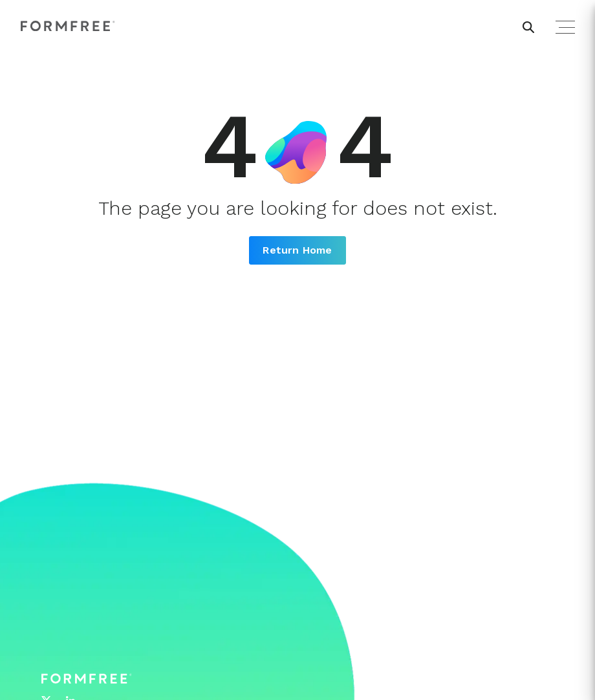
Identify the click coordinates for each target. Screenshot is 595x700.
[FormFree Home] (68, 27)
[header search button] (528, 27)
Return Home (297, 250)
